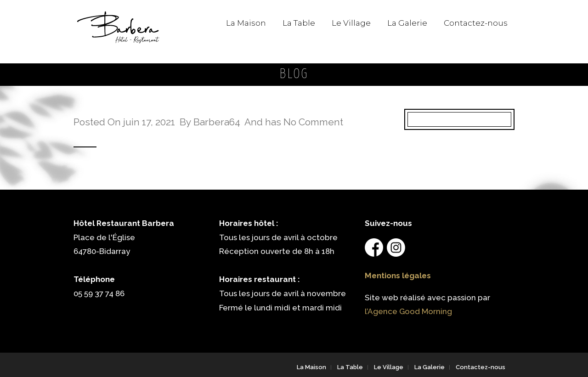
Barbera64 (217, 122)
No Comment (313, 122)
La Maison (246, 23)
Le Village (351, 23)
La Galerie (407, 23)
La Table (299, 23)
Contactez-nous (476, 23)
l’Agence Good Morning (408, 311)
